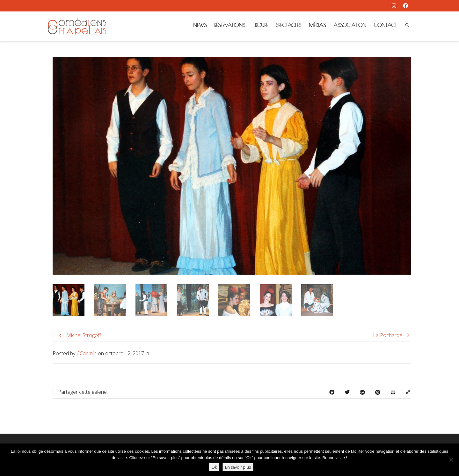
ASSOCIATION (350, 25)
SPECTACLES (288, 25)
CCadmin (87, 353)
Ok (214, 467)
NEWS (200, 25)
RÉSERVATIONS (230, 25)
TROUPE (260, 25)
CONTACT (385, 25)
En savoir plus (238, 467)
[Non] (451, 460)
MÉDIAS (317, 25)
